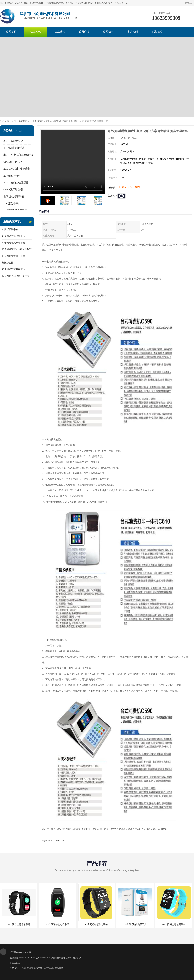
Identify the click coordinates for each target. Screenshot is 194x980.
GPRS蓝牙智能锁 (13, 190)
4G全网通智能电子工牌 (13, 256)
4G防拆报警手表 (10, 229)
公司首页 (11, 32)
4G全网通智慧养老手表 (13, 243)
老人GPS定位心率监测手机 (19, 155)
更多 (30, 222)
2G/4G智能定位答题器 (16, 183)
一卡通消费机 (37, 121)
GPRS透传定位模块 (14, 162)
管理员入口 (49, 968)
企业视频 (60, 32)
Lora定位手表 (11, 203)
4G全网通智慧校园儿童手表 (15, 276)
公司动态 (108, 32)
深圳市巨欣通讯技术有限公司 (64, 958)
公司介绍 (84, 32)
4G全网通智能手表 (14, 148)
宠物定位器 (7, 263)
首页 (14, 121)
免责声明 (38, 968)
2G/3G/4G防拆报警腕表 (17, 169)
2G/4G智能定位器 (13, 141)
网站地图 (59, 968)
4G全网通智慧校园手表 (174, 924)
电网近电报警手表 (14, 197)
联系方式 (157, 32)
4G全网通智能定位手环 (13, 236)
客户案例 (133, 32)
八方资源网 (27, 968)
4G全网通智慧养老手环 (13, 269)
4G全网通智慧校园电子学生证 (17, 249)
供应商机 (36, 32)
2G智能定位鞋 (11, 176)
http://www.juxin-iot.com (54, 840)
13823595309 (129, 187)
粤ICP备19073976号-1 (40, 958)
